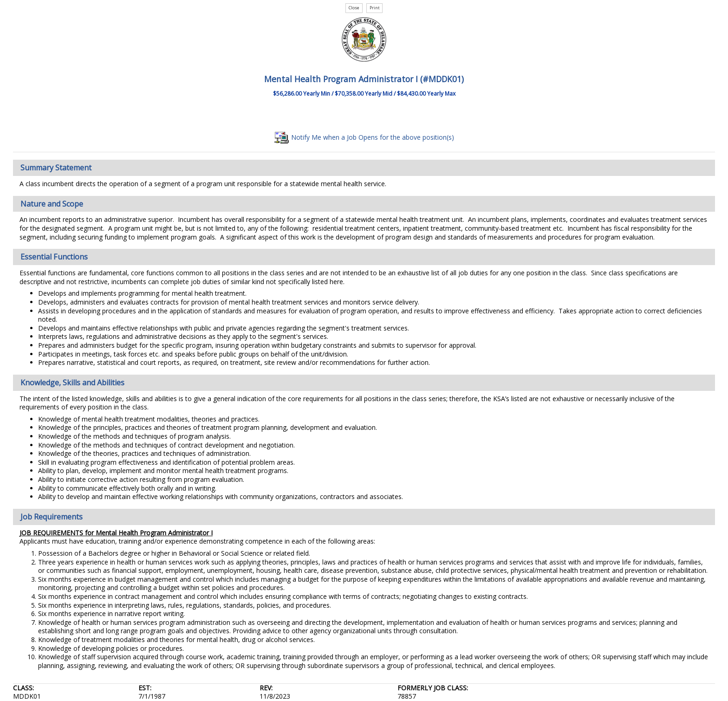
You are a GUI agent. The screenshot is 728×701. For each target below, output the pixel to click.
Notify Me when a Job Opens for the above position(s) (364, 137)
